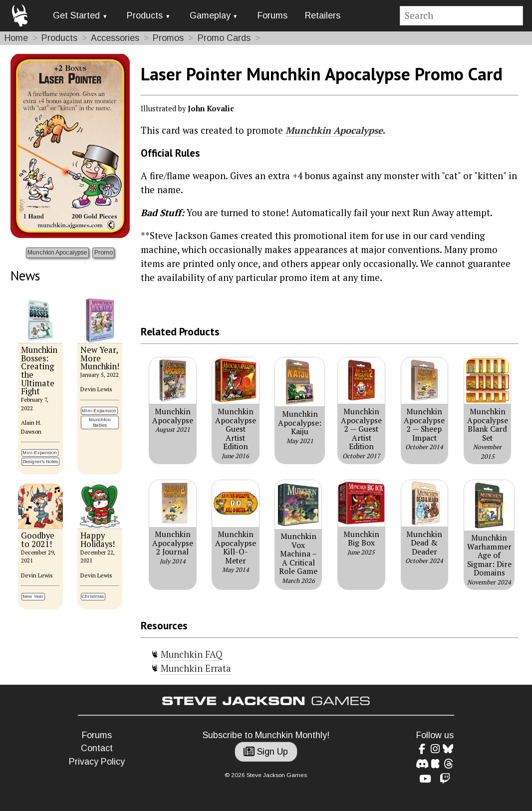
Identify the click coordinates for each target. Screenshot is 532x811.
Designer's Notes (40, 461)
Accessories (115, 38)
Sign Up (266, 752)
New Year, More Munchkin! (100, 358)
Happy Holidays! (98, 540)
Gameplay (210, 15)
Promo (104, 253)
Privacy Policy (97, 762)
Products (145, 15)
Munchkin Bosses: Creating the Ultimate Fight (39, 371)
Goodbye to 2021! (38, 540)
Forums (272, 15)
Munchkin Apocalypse (57, 253)
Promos (168, 38)
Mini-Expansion (40, 452)
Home (16, 38)
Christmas (93, 596)
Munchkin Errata (196, 668)
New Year (33, 596)
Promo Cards (224, 38)
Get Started (76, 15)
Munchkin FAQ (192, 654)
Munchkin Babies (100, 422)
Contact (97, 748)
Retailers (323, 15)
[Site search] (462, 16)
